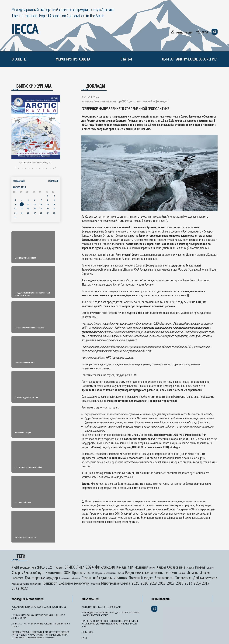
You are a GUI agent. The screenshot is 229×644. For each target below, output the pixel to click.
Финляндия (105, 567)
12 (28, 204)
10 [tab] (50, 169)
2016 (180, 583)
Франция (121, 578)
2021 (135, 583)
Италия (205, 573)
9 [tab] (47, 169)
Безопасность (164, 578)
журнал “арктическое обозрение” (190, 59)
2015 (206, 583)
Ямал (80, 567)
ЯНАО (41, 567)
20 (35, 209)
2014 (197, 583)
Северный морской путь (28, 573)
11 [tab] (54, 169)
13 (35, 204)
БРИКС (70, 567)
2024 (90, 567)
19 (28, 209)
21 (41, 209)
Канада (121, 567)
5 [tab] (33, 169)
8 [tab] (43, 169)
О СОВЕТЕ (19, 59)
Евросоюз (18, 578)
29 (48, 213)
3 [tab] (26, 169)
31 (15, 217)
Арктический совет (71, 578)
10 (15, 204)
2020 (144, 583)
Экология (95, 584)
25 (22, 213)
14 (41, 204)
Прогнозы (79, 572)
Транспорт (50, 583)
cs (215, 32)
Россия (90, 573)
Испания (193, 572)
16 (54, 204)
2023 (15, 588)
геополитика (28, 567)
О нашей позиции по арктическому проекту (101, 607)
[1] (187, 295)
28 (41, 213)
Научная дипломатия (106, 573)
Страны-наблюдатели (97, 578)
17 (15, 209)
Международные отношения (26, 584)
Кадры (161, 567)
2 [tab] (22, 169)
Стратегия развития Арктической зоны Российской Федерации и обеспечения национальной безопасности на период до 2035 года (110, 624)
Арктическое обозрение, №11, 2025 (36, 162)
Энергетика (184, 578)
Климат (200, 567)
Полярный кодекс (141, 578)
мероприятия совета (73, 59)
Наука (190, 567)
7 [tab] (40, 169)
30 (54, 213)
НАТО (152, 568)
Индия (182, 573)
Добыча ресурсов (205, 578)
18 (22, 209)
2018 (162, 583)
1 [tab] (18, 169)
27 (35, 213)
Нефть (174, 573)
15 (48, 204)
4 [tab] (29, 169)
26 (28, 213)
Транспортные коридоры (42, 578)
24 (15, 213)
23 (54, 209)
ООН (67, 572)
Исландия (141, 567)
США (131, 567)
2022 (24, 588)
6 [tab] (36, 169)
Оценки (210, 568)
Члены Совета (87, 632)
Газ (167, 573)
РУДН (15, 567)
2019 (153, 583)
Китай (121, 573)
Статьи (126, 59)
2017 (171, 583)
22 (48, 209)
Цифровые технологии (74, 583)
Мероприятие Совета (116, 583)
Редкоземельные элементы (144, 572)
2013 (188, 583)
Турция (59, 567)
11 (22, 204)
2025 (49, 567)
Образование (176, 567)
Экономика (54, 572)
